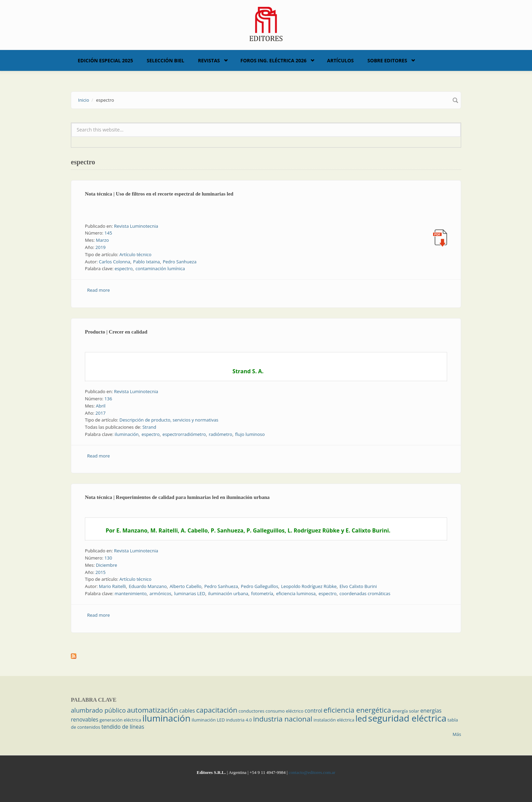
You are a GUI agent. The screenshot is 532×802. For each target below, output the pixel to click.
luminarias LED (190, 593)
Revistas (209, 60)
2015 (101, 572)
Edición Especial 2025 (105, 60)
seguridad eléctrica (407, 718)
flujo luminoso (250, 434)
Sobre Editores (387, 60)
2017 (101, 413)
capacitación (217, 710)
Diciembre (106, 565)
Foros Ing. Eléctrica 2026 (273, 60)
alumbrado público (98, 710)
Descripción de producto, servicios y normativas (169, 420)
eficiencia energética (357, 710)
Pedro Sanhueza (179, 262)
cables (187, 711)
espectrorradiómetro (184, 434)
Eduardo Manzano (148, 586)
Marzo (102, 240)
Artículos (340, 60)
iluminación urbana (228, 593)
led (361, 718)
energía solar (406, 711)
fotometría (262, 593)
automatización (153, 710)
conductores (251, 711)
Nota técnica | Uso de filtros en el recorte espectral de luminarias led (159, 194)
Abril (101, 406)
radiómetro (221, 434)
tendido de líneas (123, 727)
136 (108, 399)
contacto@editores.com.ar (312, 772)
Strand (149, 427)
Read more (99, 290)
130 (108, 558)
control (314, 711)
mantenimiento (131, 593)
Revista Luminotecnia (136, 226)
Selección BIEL (166, 60)
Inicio (84, 100)
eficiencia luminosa (296, 593)
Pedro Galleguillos (260, 586)
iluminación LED (208, 720)
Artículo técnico (136, 254)
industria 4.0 (239, 720)
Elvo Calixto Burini (358, 586)
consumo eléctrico (285, 711)
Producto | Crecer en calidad (116, 332)
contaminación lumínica (160, 268)
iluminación (127, 434)
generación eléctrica (121, 720)
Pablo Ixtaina (147, 262)
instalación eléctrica (334, 720)
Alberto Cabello (185, 586)
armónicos (161, 593)
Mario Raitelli (112, 586)
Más (457, 734)
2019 (101, 247)
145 (108, 233)
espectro (124, 268)
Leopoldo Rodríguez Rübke (309, 586)
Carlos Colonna (115, 262)
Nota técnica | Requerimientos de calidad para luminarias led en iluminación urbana (177, 497)
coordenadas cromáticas (365, 593)
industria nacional (283, 719)
